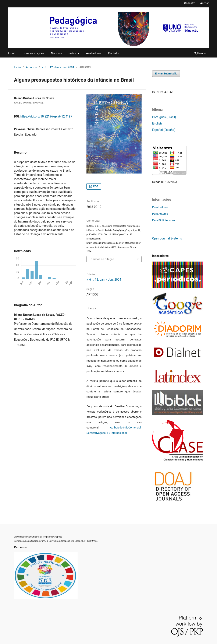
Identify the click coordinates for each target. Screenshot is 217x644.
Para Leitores (160, 207)
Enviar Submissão (166, 73)
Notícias (56, 53)
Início (17, 67)
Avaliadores (94, 53)
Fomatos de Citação (102, 259)
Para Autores (160, 214)
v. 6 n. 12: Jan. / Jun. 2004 (58, 67)
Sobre (73, 53)
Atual (11, 53)
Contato (113, 53)
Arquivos (31, 67)
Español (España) (164, 130)
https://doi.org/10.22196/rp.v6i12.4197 (46, 116)
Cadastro (190, 3)
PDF (95, 186)
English (157, 123)
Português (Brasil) (164, 117)
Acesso (205, 3)
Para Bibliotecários (164, 220)
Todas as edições (33, 53)
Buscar (200, 53)
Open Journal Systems (167, 238)
